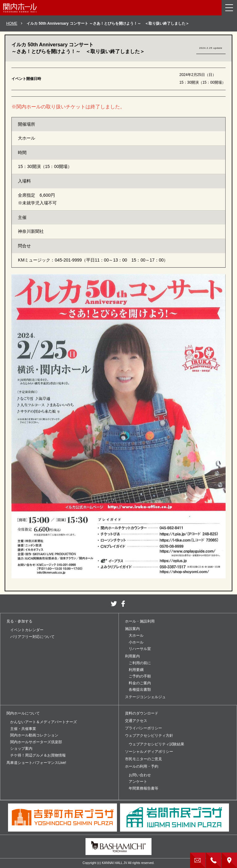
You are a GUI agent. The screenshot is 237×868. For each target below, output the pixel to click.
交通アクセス (136, 721)
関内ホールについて (23, 713)
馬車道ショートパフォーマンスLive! (36, 763)
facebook (123, 604)
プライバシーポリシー (143, 728)
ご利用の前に (140, 663)
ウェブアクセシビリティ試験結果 (156, 744)
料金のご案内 (140, 683)
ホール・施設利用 (140, 621)
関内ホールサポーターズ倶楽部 (36, 742)
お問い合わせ (140, 775)
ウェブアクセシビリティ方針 (149, 736)
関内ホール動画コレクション (34, 735)
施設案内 (132, 629)
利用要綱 (136, 670)
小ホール (136, 642)
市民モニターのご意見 (143, 759)
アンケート (138, 782)
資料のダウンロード (142, 713)
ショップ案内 (21, 748)
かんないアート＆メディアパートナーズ (44, 722)
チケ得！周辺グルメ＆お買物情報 (38, 755)
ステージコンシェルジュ (145, 697)
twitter (114, 604)
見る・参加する (19, 621)
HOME (12, 23)
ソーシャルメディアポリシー (149, 752)
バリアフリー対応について (32, 637)
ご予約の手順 (140, 676)
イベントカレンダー (27, 630)
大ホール (136, 635)
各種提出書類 (140, 690)
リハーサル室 (140, 649)
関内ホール (20, 8)
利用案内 (132, 656)
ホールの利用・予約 (142, 766)
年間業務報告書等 (143, 788)
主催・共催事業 (23, 729)
